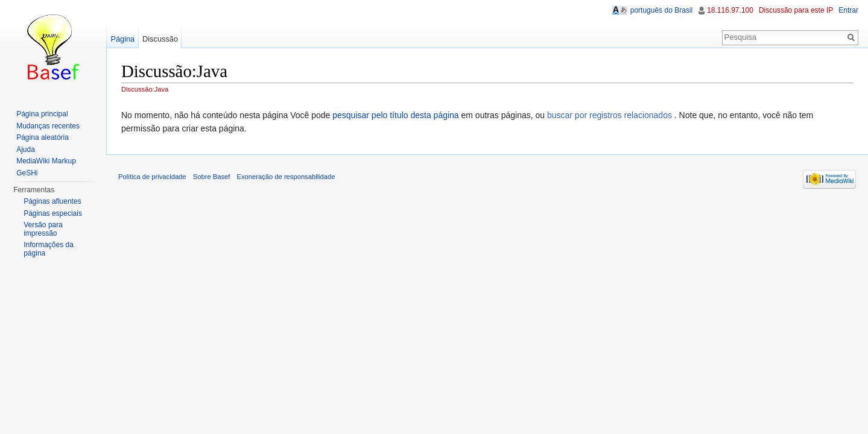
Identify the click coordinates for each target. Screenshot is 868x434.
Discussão (160, 39)
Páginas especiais (53, 213)
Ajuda (26, 149)
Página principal (42, 114)
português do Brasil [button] (661, 10)
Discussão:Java (145, 89)
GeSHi (27, 173)
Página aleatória (43, 137)
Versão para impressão (43, 229)
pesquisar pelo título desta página (395, 115)
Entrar (848, 10)
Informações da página (49, 249)
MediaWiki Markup (46, 161)
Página (122, 39)
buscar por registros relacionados (610, 115)
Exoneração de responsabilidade (286, 177)
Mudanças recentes (48, 126)
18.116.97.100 (730, 10)
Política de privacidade (152, 177)
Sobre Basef (212, 177)
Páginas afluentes (52, 201)
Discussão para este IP (796, 10)
